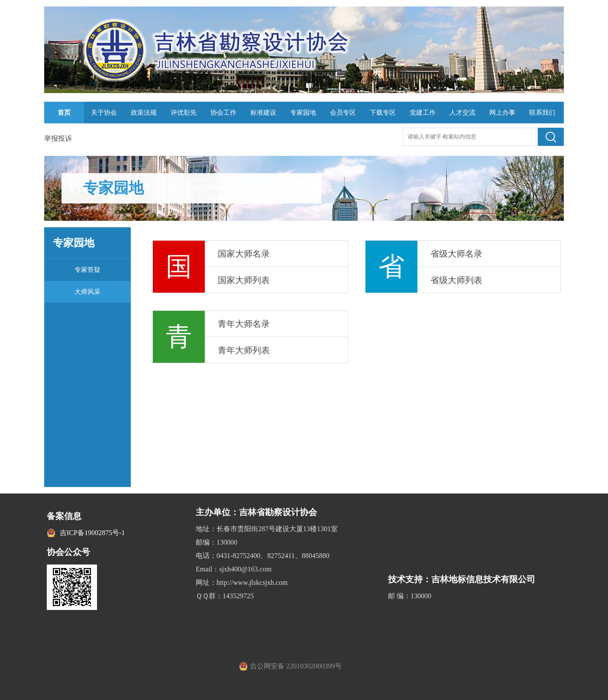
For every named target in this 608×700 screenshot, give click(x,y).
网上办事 (502, 113)
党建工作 (423, 113)
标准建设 (263, 113)
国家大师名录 (244, 254)
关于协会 (104, 113)
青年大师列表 (244, 350)
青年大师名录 (244, 324)
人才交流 (462, 113)
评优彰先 (184, 113)
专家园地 (303, 113)
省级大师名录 (456, 254)
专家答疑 (87, 270)
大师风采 (87, 292)
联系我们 (542, 113)
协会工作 (223, 113)
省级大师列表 (456, 280)
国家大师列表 (244, 280)
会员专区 (343, 113)
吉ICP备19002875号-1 (92, 533)
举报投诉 (58, 138)
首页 (64, 113)
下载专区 (383, 113)
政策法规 (144, 113)
